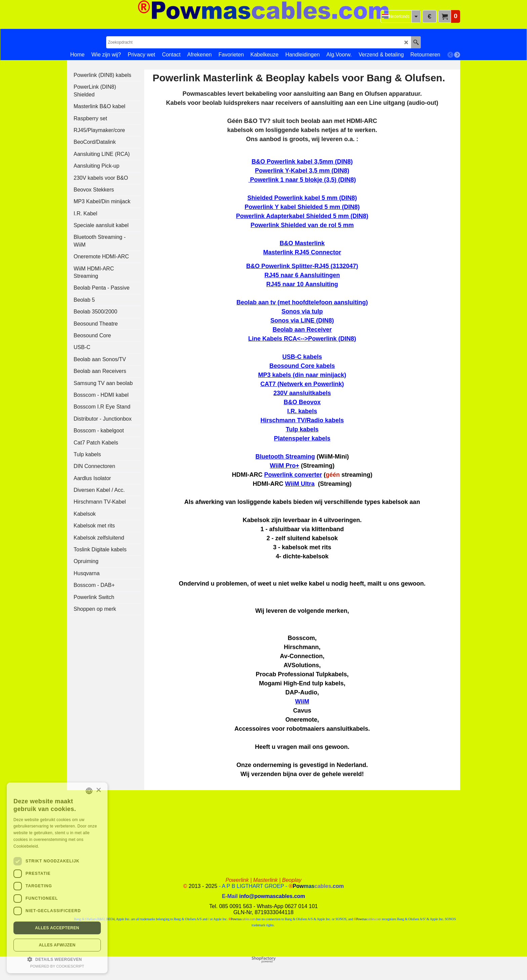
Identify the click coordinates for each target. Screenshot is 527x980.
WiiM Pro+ (285, 466)
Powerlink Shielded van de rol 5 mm (302, 225)
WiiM (302, 701)
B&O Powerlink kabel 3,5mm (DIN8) (302, 162)
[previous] (450, 55)
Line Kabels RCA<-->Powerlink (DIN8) (302, 339)
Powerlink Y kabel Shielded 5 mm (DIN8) (302, 207)
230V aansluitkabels (302, 393)
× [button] (98, 790)
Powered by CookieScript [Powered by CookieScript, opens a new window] (57, 966)
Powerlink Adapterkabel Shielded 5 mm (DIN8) (302, 216)
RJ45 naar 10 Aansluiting (302, 284)
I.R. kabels (302, 411)
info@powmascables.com (272, 896)
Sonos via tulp (302, 311)
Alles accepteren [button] (57, 928)
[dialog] (57, 878)
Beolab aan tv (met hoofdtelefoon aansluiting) (302, 302)
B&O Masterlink (302, 243)
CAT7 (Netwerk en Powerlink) (302, 384)
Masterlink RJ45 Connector (302, 252)
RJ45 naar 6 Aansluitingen (302, 275)
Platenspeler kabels (302, 438)
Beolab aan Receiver (302, 330)
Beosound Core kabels (302, 366)
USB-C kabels (302, 357)
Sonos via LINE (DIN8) (302, 321)
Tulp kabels (302, 429)
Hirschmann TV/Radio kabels (302, 420)
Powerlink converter (293, 475)
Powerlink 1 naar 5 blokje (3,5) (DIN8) (303, 180)
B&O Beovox (302, 402)
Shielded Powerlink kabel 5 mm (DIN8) (302, 198)
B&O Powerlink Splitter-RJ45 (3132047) (302, 266)
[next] (457, 55)
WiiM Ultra (300, 484)
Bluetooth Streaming (285, 457)
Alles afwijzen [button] (57, 945)
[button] (57, 959)
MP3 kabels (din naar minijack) (302, 375)
